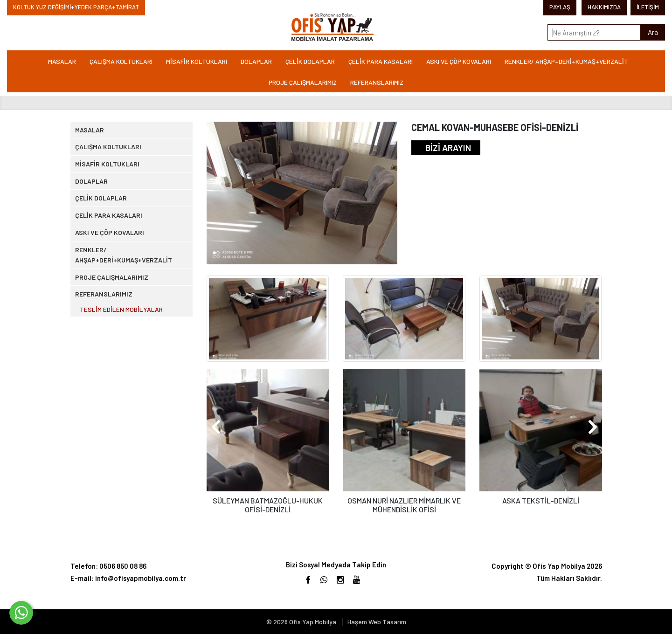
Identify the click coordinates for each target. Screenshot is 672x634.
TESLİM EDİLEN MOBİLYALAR (127, 389)
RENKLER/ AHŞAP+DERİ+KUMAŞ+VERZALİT (566, 61)
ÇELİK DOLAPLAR (310, 61)
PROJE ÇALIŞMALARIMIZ (303, 82)
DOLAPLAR (256, 61)
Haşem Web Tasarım (377, 622)
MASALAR (62, 61)
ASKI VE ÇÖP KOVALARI (459, 61)
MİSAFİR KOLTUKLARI (197, 61)
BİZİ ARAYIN (448, 148)
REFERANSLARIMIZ (377, 82)
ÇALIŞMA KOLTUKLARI (121, 61)
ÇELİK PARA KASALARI (381, 61)
